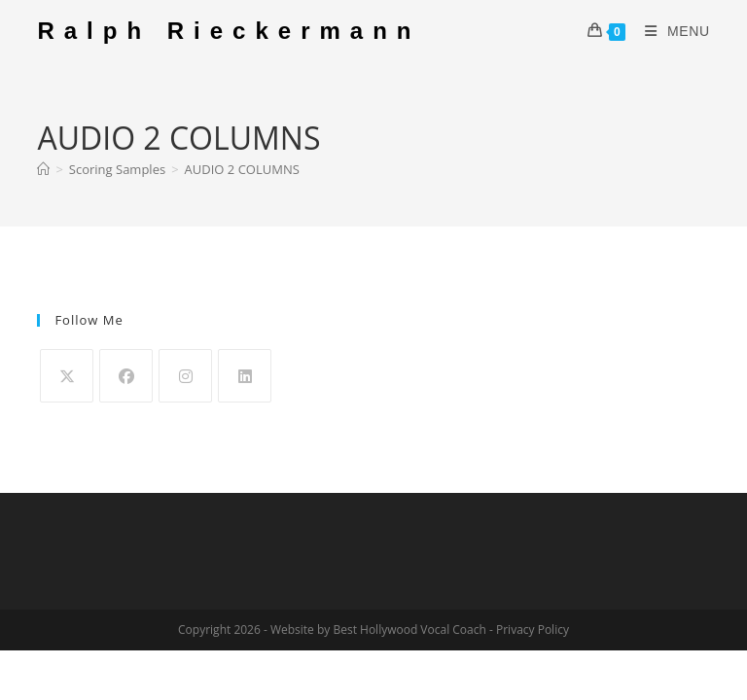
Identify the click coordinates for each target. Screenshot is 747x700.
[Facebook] (126, 376)
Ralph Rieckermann (229, 31)
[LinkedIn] (245, 376)
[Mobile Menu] (670, 31)
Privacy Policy (533, 630)
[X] (67, 376)
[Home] (43, 169)
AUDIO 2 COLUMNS (242, 169)
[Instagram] (185, 376)
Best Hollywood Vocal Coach (409, 630)
